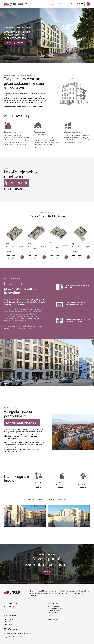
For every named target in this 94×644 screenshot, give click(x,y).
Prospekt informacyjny (24, 634)
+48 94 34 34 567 (9, 619)
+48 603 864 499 (9, 622)
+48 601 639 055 (9, 624)
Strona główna (52, 4)
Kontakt (80, 4)
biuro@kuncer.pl (53, 619)
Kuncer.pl (16, 629)
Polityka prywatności (10, 634)
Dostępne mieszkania (66, 4)
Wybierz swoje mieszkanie (15, 43)
